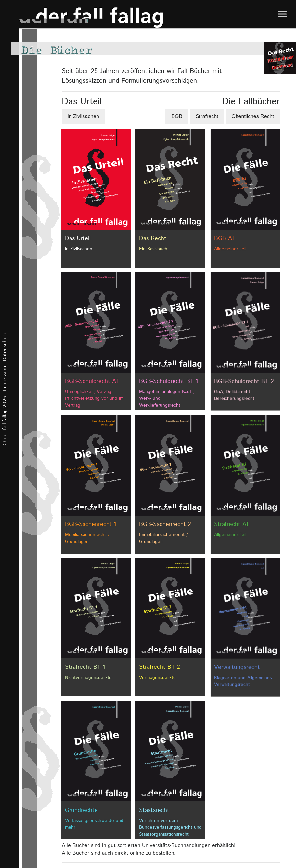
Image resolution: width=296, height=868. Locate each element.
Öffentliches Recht (253, 116)
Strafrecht (207, 116)
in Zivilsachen (83, 116)
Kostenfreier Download (281, 62)
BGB (177, 116)
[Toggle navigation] (282, 14)
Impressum (5, 378)
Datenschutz (5, 346)
